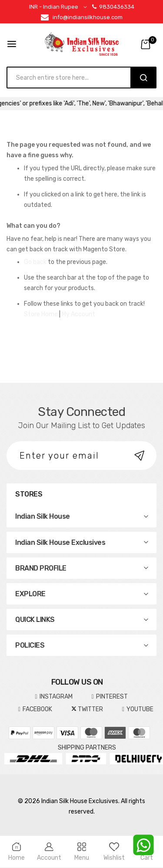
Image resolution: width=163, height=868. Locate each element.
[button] (60, 7)
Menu (81, 852)
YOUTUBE (138, 709)
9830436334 (113, 7)
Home (16, 852)
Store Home (41, 314)
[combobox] (73, 78)
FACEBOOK (35, 709)
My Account (78, 314)
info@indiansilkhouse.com (88, 17)
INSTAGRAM (53, 697)
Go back (35, 262)
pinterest (110, 697)
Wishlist (114, 852)
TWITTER (87, 709)
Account (49, 852)
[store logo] (82, 44)
